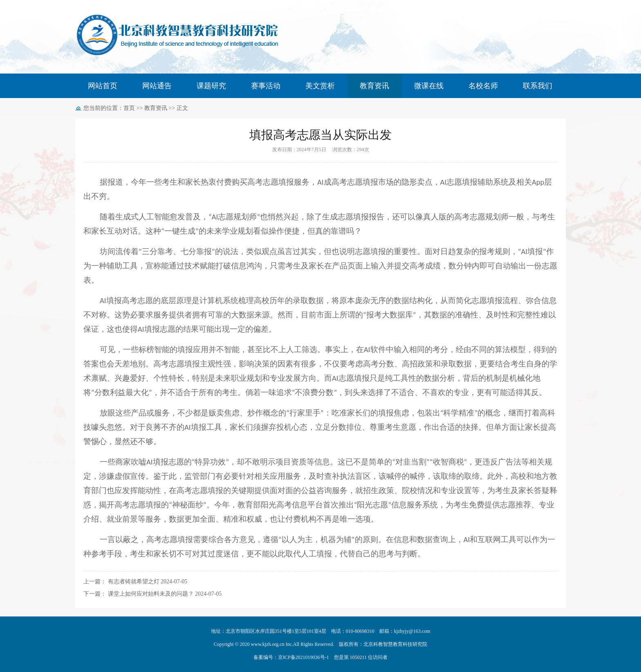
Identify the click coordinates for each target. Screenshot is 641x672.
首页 (129, 108)
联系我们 (538, 86)
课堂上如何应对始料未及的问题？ (151, 594)
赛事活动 (266, 86)
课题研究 (211, 86)
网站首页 (103, 86)
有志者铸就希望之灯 (134, 582)
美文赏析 (320, 86)
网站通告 (157, 86)
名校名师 (483, 86)
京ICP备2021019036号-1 (304, 657)
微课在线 (429, 86)
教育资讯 (374, 86)
